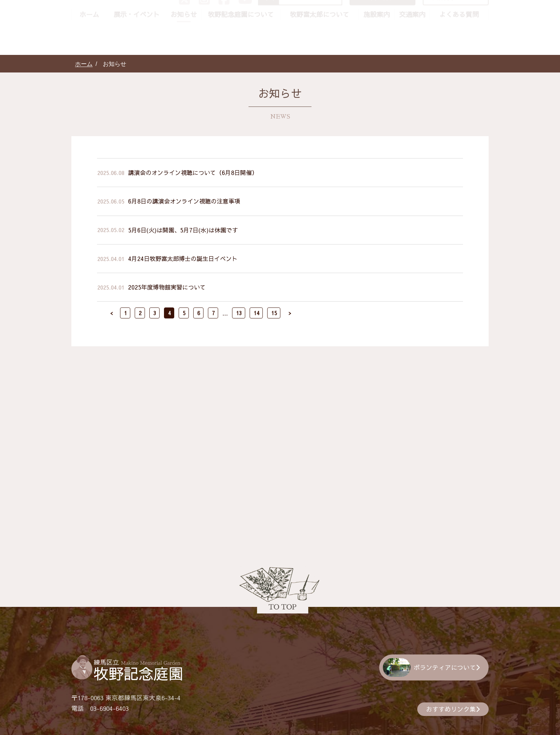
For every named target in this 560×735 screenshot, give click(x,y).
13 (239, 313)
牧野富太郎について (320, 47)
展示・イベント (137, 47)
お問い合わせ (388, 30)
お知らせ (184, 47)
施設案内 (377, 47)
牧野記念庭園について (241, 47)
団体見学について (459, 30)
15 (274, 313)
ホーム (89, 47)
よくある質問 (459, 47)
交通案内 (412, 47)
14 (257, 313)
